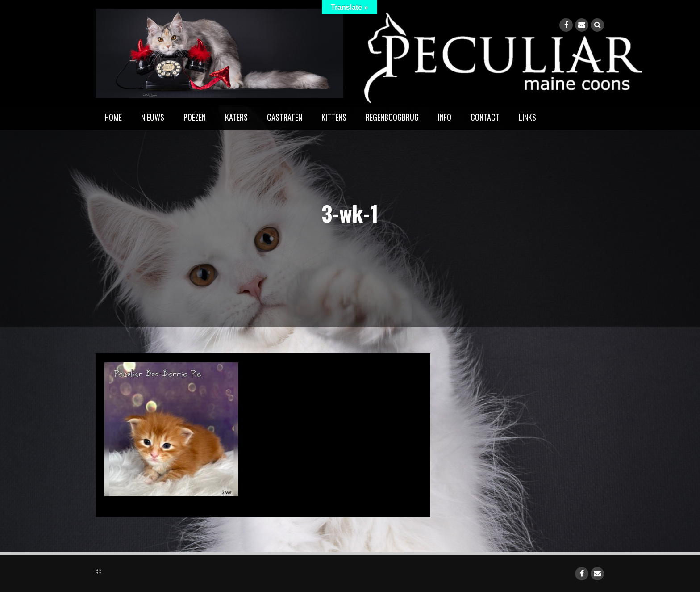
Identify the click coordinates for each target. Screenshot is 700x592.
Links (527, 117)
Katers (236, 117)
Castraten (285, 117)
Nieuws (153, 117)
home (113, 117)
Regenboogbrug (392, 117)
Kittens (334, 117)
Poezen (195, 117)
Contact (485, 117)
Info (445, 117)
